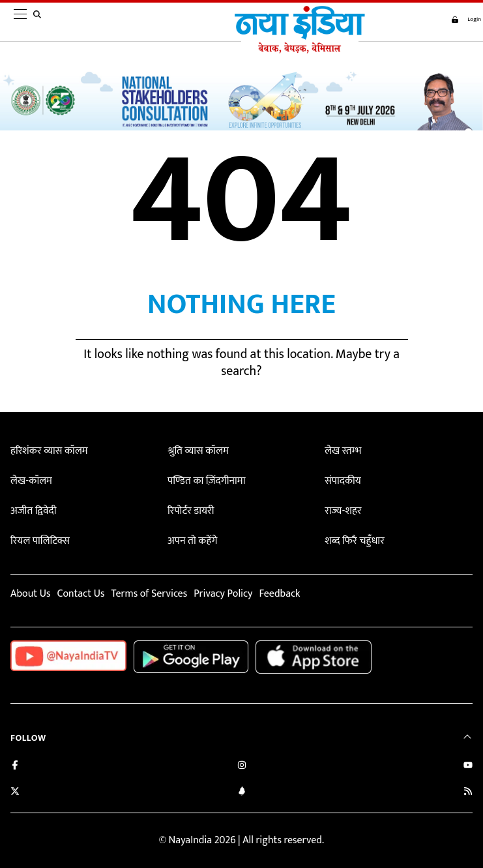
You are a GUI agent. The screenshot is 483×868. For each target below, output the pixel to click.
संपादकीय (343, 481)
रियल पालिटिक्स (40, 541)
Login (462, 20)
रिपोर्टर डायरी (191, 511)
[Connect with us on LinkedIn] (242, 793)
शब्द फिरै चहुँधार (355, 541)
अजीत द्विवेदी (33, 511)
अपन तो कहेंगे (192, 541)
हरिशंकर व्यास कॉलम (49, 451)
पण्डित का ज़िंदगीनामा (206, 481)
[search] (40, 22)
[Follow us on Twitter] (15, 793)
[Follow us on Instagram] (242, 767)
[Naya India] (296, 50)
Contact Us (80, 594)
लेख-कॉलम (31, 481)
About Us (30, 594)
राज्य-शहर (343, 511)
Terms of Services (149, 594)
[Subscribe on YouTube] (468, 767)
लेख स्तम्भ (343, 451)
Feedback (280, 594)
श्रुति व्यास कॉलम (198, 451)
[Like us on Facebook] (15, 767)
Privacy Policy (223, 594)
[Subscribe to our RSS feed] (468, 793)
